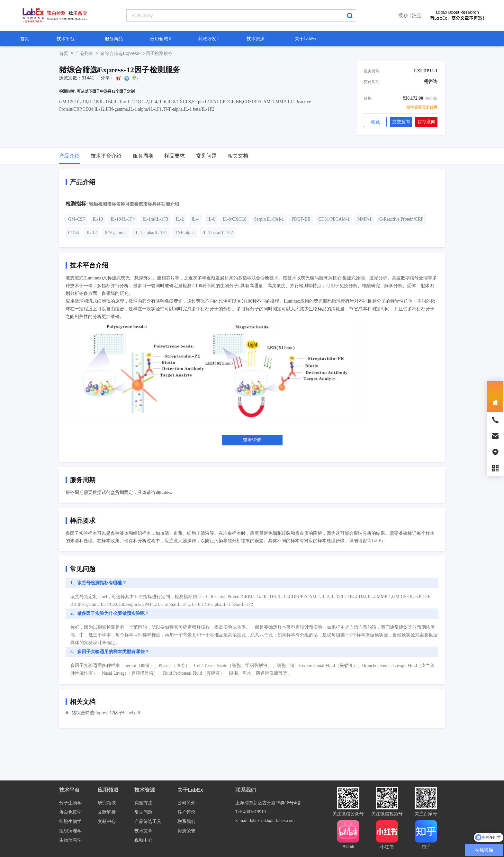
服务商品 (114, 39)
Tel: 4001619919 (251, 812)
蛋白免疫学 (70, 812)
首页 (25, 39)
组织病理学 (70, 831)
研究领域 (107, 803)
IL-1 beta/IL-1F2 (217, 233)
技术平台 (67, 39)
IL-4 (196, 219)
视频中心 (143, 840)
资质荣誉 (186, 831)
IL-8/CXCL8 (234, 219)
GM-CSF (76, 219)
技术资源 (257, 39)
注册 (417, 15)
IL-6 (211, 219)
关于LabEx (307, 39)
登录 (403, 15)
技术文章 (143, 831)
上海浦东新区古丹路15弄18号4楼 (268, 803)
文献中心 (107, 821)
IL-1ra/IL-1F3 (155, 219)
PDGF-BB (301, 219)
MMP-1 (364, 219)
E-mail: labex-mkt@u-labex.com (265, 821)
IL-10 (98, 219)
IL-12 (92, 233)
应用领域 (161, 39)
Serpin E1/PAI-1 (269, 219)
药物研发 (209, 39)
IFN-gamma (115, 233)
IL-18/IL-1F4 (123, 219)
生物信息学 (70, 840)
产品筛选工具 (148, 821)
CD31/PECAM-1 (334, 219)
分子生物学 (70, 803)
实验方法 (143, 803)
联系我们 (186, 821)
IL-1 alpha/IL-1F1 (151, 233)
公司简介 (186, 803)
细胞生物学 (70, 821)
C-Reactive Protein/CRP (401, 219)
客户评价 (186, 812)
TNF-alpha (185, 233)
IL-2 (180, 219)
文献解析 (107, 812)
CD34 (73, 233)
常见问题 (143, 812)
